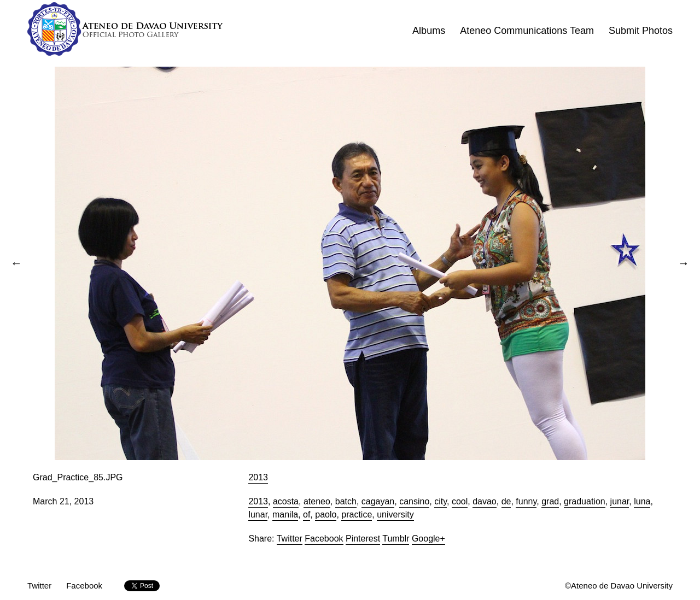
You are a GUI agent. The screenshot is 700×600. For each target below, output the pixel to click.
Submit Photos (641, 31)
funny (526, 501)
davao (485, 501)
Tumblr (396, 539)
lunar (258, 514)
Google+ (428, 539)
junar (620, 501)
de (506, 501)
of (307, 514)
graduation (585, 501)
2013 (258, 477)
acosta (286, 501)
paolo (326, 514)
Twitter (290, 539)
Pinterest (363, 539)
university (395, 514)
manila (285, 514)
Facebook (324, 539)
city (441, 501)
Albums (429, 31)
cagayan (378, 501)
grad (550, 501)
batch (346, 501)
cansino (414, 501)
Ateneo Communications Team (527, 31)
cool (460, 501)
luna (642, 501)
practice (357, 514)
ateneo (317, 501)
